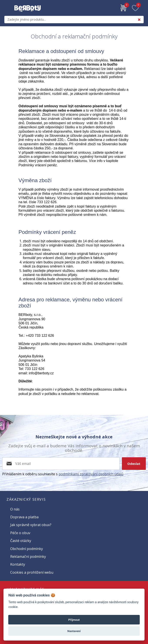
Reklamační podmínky (28, 556)
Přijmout (74, 620)
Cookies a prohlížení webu (32, 572)
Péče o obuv (20, 533)
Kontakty (18, 564)
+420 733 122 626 (40, 336)
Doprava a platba (24, 517)
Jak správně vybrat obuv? (31, 525)
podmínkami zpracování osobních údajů (91, 474)
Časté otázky (21, 541)
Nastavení (74, 631)
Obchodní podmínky (27, 549)
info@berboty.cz (41, 373)
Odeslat (134, 464)
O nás (15, 509)
